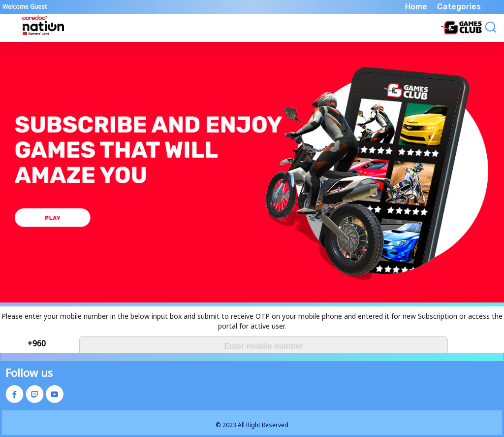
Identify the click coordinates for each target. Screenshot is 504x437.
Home (416, 7)
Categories (459, 7)
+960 (37, 343)
